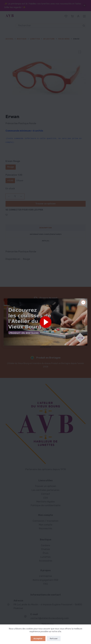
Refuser (54, 639)
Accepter (38, 639)
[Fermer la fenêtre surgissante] (83, 302)
